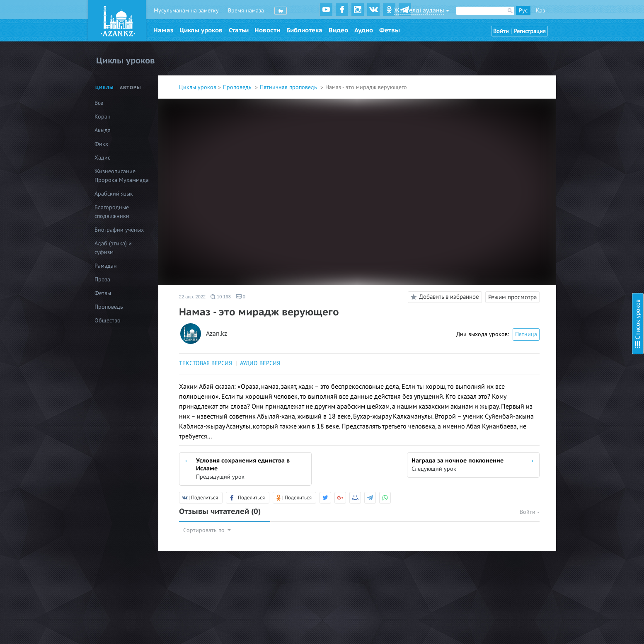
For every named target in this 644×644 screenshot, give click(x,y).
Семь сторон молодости (564, 109)
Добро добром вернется (564, 75)
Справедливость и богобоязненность (581, 165)
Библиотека (304, 30)
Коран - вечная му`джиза (565, 131)
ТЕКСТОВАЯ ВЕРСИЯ (206, 363)
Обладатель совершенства (567, 154)
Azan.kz (217, 334)
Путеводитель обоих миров (569, 98)
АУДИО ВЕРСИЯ (260, 363)
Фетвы (390, 30)
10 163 (221, 297)
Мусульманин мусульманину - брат (578, 229)
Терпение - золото (556, 142)
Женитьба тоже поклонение (569, 42)
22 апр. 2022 (192, 297)
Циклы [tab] (105, 88)
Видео (338, 30)
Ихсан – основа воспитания (568, 241)
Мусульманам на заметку (186, 11)
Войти (501, 31)
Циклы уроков (201, 30)
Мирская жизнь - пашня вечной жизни (582, 64)
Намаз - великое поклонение (570, 207)
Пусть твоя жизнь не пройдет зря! (577, 218)
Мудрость (545, 252)
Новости (267, 30)
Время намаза (246, 11)
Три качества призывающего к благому (583, 120)
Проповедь (238, 87)
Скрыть (628, 16)
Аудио (364, 30)
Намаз (163, 30)
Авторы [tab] (131, 88)
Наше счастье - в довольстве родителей (584, 53)
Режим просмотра (512, 297)
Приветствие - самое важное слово (577, 283)
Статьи (239, 30)
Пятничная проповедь (289, 87)
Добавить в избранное (444, 297)
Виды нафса (548, 86)
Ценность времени (557, 176)
